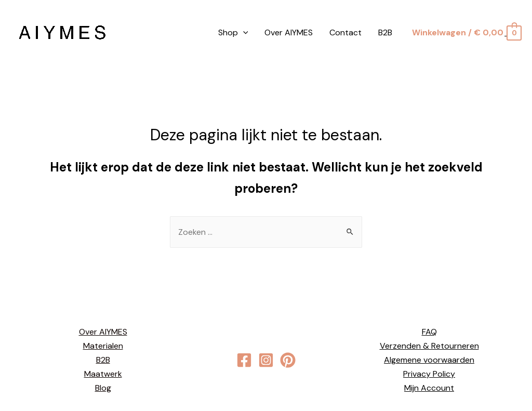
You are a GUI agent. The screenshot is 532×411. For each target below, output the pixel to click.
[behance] (288, 360)
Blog (103, 388)
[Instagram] (266, 360)
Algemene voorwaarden (429, 360)
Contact (345, 32)
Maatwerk (103, 374)
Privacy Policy (429, 374)
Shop (233, 33)
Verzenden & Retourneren (429, 346)
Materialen (103, 346)
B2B (385, 32)
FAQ (429, 332)
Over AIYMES (289, 32)
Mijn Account (429, 388)
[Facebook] (244, 360)
